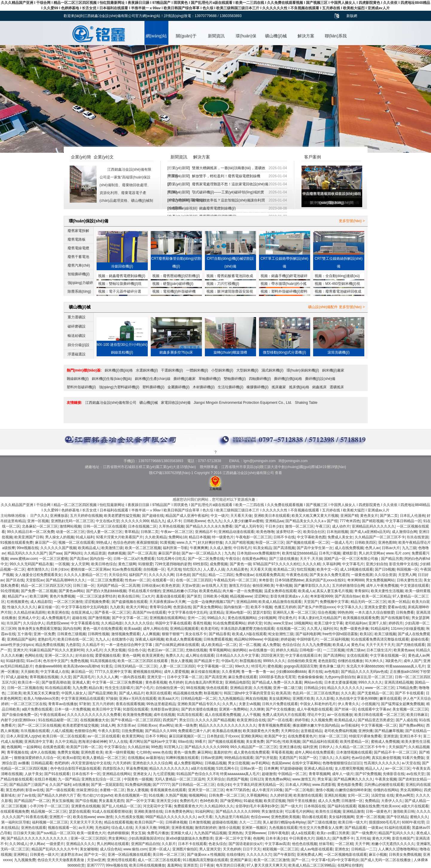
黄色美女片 (369, 516)
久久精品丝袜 (138, 747)
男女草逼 (325, 779)
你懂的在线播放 (350, 661)
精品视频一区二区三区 (49, 812)
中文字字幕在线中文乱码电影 (85, 607)
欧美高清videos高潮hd (81, 666)
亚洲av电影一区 (238, 612)
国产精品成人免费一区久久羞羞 (277, 682)
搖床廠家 (279, 387)
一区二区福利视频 (335, 639)
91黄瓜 (107, 666)
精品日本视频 (199, 537)
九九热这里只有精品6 (232, 817)
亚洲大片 (20, 650)
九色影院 (73, 645)
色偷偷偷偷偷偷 (310, 677)
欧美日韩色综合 (104, 564)
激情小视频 (325, 790)
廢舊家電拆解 (78, 231)
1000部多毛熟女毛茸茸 (277, 677)
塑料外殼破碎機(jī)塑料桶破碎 (284, 292)
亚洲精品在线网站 (117, 774)
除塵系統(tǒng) (79, 291)
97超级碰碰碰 (291, 768)
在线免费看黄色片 (302, 736)
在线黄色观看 (54, 747)
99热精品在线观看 (239, 758)
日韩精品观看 (42, 763)
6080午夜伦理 (413, 822)
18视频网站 (303, 623)
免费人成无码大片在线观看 (284, 715)
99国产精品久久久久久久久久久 (171, 817)
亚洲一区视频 (38, 521)
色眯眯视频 (117, 553)
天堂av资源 (191, 586)
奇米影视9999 (321, 596)
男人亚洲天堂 (210, 849)
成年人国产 (412, 661)
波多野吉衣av (71, 855)
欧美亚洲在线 (58, 612)
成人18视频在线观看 (356, 569)
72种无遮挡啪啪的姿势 (173, 564)
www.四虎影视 (324, 785)
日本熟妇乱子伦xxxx (223, 736)
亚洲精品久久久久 (80, 844)
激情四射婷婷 (205, 828)
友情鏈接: (74, 403)
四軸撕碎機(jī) (260, 379)
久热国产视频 (176, 795)
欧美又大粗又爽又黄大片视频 (315, 516)
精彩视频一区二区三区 (281, 849)
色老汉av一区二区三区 (166, 650)
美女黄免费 (255, 742)
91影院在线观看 (136, 709)
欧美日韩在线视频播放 (147, 865)
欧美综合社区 (314, 532)
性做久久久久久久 (22, 607)
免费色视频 (79, 661)
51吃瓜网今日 (227, 768)
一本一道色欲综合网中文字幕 (129, 645)
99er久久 (242, 666)
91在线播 (156, 795)
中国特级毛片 (307, 639)
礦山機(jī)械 (276, 36)
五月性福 (363, 838)
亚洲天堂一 (156, 677)
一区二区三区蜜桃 (54, 559)
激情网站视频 (70, 526)
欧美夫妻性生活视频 (387, 591)
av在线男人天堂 (214, 586)
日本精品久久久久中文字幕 (237, 655)
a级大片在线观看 (415, 806)
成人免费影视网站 (188, 763)
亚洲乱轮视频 (335, 795)
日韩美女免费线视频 (405, 855)
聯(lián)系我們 (336, 39)
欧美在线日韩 (129, 596)
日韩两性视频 (98, 634)
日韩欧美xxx (147, 725)
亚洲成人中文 (29, 618)
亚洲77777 (95, 865)
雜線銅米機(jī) (78, 379)
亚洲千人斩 (377, 623)
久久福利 (342, 758)
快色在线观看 (217, 688)
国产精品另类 (392, 559)
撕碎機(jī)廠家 (185, 379)
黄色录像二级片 (332, 666)
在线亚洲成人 (82, 612)
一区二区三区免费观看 (105, 580)
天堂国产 (311, 602)
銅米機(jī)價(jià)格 (119, 370)
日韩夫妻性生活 (409, 580)
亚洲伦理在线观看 (121, 860)
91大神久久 (374, 661)
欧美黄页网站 (133, 736)
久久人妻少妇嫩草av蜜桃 (243, 521)
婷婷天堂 (255, 623)
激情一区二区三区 (299, 526)
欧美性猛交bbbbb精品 (300, 553)
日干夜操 (207, 865)
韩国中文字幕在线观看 (173, 623)
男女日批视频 (239, 763)
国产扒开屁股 (266, 758)
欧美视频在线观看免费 (361, 618)
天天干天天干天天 (380, 645)
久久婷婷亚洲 (281, 795)
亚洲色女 (342, 849)
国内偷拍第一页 (236, 607)
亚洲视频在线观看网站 (167, 618)
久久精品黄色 (237, 569)
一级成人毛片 (342, 542)
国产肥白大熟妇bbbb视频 (106, 591)
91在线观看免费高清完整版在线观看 (380, 639)
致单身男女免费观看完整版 (39, 629)
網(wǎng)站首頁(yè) (156, 39)
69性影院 (200, 564)
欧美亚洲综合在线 (251, 720)
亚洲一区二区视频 (370, 817)
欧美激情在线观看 (308, 795)
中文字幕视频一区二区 (215, 666)
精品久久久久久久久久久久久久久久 (228, 725)
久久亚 (66, 677)
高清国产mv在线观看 (149, 612)
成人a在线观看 (303, 833)
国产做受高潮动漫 (56, 682)
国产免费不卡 (343, 838)
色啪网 (258, 838)
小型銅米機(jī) (222, 370)
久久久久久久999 (135, 521)
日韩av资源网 (212, 758)
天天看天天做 (241, 516)
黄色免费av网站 (278, 779)
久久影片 (169, 844)
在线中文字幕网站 (306, 763)
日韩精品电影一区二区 (199, 699)
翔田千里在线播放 (301, 801)
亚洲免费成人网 (309, 855)
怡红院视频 (306, 569)
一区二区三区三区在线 (28, 704)
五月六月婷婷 (103, 704)
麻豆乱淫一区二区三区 (375, 677)
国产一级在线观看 (60, 790)
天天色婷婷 (232, 849)
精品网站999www (248, 639)
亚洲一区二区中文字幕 (233, 838)
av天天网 (86, 828)
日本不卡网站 (156, 736)
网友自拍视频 (256, 699)
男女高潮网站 (411, 790)
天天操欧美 (30, 672)
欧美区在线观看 (159, 693)
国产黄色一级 (240, 564)
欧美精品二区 (284, 569)
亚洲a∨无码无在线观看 (138, 699)
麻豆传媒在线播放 (205, 672)
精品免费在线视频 (50, 645)
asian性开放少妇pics (17, 645)
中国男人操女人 (74, 693)
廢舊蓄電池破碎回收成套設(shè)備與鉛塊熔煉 (338, 292)
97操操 (111, 699)
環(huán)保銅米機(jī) (303, 370)
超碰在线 (79, 618)
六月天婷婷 (121, 763)
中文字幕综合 (115, 747)
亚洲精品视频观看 (184, 629)
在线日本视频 (45, 779)
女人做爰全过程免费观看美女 (38, 575)
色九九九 (214, 521)
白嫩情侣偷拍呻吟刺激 (353, 790)
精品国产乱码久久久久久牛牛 (55, 849)
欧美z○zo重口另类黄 (333, 833)
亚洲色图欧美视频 (285, 817)
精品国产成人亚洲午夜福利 (187, 516)
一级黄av (375, 828)
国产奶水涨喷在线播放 (199, 709)
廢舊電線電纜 (78, 248)
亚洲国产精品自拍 (145, 844)
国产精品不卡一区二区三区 (395, 752)
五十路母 (25, 634)
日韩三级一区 (84, 586)
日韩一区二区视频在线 (25, 688)
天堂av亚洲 (96, 860)
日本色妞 (183, 575)
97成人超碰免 (17, 677)
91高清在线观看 (190, 715)
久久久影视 (325, 699)
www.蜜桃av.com (24, 559)
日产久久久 (39, 516)
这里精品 (217, 612)
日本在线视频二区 (142, 526)
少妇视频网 (267, 618)
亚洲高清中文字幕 (39, 742)
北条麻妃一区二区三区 (40, 526)
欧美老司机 (210, 629)
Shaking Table (306, 403)
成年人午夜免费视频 (382, 586)
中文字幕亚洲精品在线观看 (83, 699)
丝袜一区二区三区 (333, 736)
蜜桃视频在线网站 (147, 672)
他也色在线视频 (304, 844)
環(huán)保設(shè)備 (246, 39)
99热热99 (345, 612)
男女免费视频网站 (380, 580)
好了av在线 (26, 795)
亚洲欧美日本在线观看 (272, 516)
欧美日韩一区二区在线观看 (64, 736)
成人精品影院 (41, 602)
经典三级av (355, 650)
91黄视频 (167, 542)
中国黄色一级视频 (138, 779)
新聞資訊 (216, 36)
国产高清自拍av (347, 596)
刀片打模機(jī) (228, 284)
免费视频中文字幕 (334, 602)
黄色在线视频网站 (242, 618)
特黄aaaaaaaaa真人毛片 (405, 666)
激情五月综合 (240, 586)
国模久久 (323, 838)
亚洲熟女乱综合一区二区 (102, 779)
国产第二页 (389, 516)
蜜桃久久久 (419, 817)
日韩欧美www (194, 521)
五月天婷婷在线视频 (86, 516)
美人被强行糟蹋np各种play (284, 822)
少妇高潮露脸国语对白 (146, 838)
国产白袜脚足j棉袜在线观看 (177, 645)
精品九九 (158, 521)
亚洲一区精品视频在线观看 (129, 855)
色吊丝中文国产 (56, 661)
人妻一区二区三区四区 (177, 666)
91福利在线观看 (397, 828)
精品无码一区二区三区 (368, 602)
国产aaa (55, 553)
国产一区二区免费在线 (206, 559)
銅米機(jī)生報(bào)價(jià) (112, 379)
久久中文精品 (66, 742)
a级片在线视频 (203, 768)
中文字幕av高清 (277, 844)
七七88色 (143, 752)
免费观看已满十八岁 (194, 731)
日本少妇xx (60, 569)
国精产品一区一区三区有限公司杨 (352, 559)
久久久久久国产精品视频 (215, 720)
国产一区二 (300, 860)
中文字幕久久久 (350, 607)
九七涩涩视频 (164, 774)
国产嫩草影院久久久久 (312, 586)
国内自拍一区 (100, 559)
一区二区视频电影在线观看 (345, 855)
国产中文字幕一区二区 (130, 618)
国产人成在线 (406, 720)
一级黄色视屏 (362, 575)
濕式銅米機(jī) (272, 370)
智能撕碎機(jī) (79, 274)
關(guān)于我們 (186, 39)
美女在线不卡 (196, 634)
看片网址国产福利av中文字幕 (153, 742)
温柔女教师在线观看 (280, 591)
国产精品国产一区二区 (32, 801)
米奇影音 (266, 580)
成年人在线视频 (43, 752)
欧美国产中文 (275, 736)
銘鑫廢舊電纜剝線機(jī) (217, 208)
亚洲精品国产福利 (21, 639)
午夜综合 (233, 559)
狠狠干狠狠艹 (173, 634)
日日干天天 (252, 849)
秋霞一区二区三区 (270, 542)
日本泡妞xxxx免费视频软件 (258, 553)
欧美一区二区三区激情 (272, 860)
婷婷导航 (302, 720)
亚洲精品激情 (353, 812)
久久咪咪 (257, 709)
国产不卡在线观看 (409, 693)
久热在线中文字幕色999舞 (357, 699)
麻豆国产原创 (169, 553)
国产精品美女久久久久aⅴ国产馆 (312, 521)
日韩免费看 (405, 612)
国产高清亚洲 (215, 677)
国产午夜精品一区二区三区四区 (136, 720)
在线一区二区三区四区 (194, 580)
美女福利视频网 (341, 817)
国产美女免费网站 (207, 607)
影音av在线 (35, 790)
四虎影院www (57, 623)
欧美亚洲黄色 (153, 655)
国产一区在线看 (280, 720)
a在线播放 (81, 785)
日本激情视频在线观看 (354, 752)
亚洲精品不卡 (206, 532)
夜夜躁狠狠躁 (147, 542)
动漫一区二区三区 (70, 532)
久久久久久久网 (161, 575)
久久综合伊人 (34, 623)
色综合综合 (291, 645)
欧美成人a (306, 591)
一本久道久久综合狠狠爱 (374, 612)
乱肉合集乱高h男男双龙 (204, 682)
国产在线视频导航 (395, 618)
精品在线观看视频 (118, 822)
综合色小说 (137, 650)
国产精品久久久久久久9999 (207, 747)
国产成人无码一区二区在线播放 (386, 860)
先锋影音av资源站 (165, 709)
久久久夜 (348, 693)
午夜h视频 (284, 586)
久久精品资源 (95, 553)
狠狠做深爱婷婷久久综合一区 (37, 758)
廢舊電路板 (77, 239)
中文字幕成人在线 (55, 672)
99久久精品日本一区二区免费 (30, 532)
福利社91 (330, 629)
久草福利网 (331, 564)
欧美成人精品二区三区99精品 (312, 865)
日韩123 (257, 779)
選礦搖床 (337, 387)
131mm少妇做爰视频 (407, 629)
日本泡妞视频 (337, 532)
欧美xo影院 (72, 758)
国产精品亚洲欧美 (103, 693)
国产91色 (273, 742)
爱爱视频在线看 (108, 655)
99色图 (157, 747)
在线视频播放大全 (95, 720)
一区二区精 (344, 844)
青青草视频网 (319, 774)
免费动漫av (245, 575)
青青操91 (362, 591)
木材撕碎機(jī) (204, 387)
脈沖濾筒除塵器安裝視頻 (230, 292)
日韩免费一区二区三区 (227, 795)
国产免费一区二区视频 (39, 591)
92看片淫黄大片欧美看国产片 (119, 537)
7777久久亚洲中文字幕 (113, 672)
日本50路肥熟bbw (289, 580)
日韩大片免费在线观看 (280, 704)
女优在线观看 (357, 655)
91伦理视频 (10, 591)
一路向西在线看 (133, 677)
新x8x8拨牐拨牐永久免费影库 (189, 838)
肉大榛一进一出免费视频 (242, 591)
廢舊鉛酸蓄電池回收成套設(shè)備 (230, 276)
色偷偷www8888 (48, 666)
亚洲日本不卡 (410, 736)
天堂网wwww (255, 833)
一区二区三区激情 (68, 602)
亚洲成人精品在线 (318, 768)
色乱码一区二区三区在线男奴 (316, 693)
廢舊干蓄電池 (78, 257)
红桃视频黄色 (18, 602)
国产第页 (194, 596)
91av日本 (34, 661)
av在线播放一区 (262, 650)
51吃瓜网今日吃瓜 (171, 559)
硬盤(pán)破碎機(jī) (178, 284)
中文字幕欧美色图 (311, 537)
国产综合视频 (86, 801)
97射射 (84, 704)
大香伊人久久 (392, 801)
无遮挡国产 (288, 758)
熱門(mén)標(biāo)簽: (84, 370)
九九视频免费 (25, 860)
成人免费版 (271, 645)
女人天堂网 (80, 564)
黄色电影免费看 (350, 785)
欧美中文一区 (328, 569)
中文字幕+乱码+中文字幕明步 (335, 860)
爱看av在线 (397, 607)
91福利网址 (204, 812)
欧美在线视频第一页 (131, 795)
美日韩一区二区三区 (169, 855)
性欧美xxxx (390, 806)
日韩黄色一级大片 (44, 855)
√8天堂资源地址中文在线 (90, 763)
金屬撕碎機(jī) (179, 387)
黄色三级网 (127, 564)
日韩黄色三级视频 (71, 634)
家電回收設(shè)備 (176, 403)
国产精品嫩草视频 (389, 731)
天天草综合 (216, 779)
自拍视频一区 (154, 569)
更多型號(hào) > (352, 221)
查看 (278, 473)
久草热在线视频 (171, 526)
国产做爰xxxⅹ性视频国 (206, 855)
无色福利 (102, 828)
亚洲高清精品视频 (399, 682)
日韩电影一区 (310, 650)
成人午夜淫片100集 (267, 790)
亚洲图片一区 (60, 817)
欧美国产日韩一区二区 (84, 747)
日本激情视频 (199, 822)
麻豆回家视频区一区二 (187, 736)
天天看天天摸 (261, 569)
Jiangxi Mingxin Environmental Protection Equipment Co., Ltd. (243, 403)
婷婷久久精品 (287, 650)
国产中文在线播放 (280, 709)
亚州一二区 (197, 618)
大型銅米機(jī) (247, 370)
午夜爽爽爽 (199, 548)
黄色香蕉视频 (156, 682)
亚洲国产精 (349, 516)
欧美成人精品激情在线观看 (280, 602)
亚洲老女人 (142, 774)
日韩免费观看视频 (218, 639)
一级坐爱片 (55, 844)
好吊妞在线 (84, 655)
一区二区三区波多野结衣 (96, 596)
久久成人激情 (220, 548)
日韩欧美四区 (365, 542)
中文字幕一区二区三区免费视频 (118, 682)
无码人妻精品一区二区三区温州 (180, 779)
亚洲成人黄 (81, 682)
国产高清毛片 (84, 677)
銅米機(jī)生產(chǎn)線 (153, 379)
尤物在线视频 (196, 650)
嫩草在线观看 (390, 699)
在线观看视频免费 (15, 812)
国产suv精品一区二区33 (56, 833)
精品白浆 (96, 688)
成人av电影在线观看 (317, 849)
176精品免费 (406, 688)
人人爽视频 (151, 634)
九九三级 (409, 548)
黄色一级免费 (185, 752)
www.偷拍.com (135, 849)
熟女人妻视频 (182, 661)
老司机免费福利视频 (340, 731)
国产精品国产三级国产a (28, 785)
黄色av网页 (405, 795)
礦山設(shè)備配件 (323, 307)
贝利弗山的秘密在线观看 (384, 785)
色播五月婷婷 (285, 607)
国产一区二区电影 (299, 790)
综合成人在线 (122, 828)
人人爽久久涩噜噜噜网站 (398, 849)
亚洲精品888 (246, 602)
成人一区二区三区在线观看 (159, 860)
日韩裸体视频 (176, 822)
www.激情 (105, 817)
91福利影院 (15, 661)
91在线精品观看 (58, 688)
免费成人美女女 (340, 537)
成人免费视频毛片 (56, 618)
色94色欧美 (209, 801)
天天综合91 (118, 575)
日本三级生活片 (379, 650)
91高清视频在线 (103, 661)
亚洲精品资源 (241, 688)
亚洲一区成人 (159, 849)
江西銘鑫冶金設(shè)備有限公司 (111, 403)
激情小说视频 (229, 828)
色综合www (260, 817)
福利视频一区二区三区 (50, 822)
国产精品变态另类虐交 (376, 720)
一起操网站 (32, 747)
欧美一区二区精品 (376, 596)
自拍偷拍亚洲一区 (170, 688)
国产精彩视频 (373, 521)
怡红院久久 (192, 569)
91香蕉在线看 (37, 817)
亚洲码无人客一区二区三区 (294, 612)
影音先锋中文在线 (403, 564)
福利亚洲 (310, 747)
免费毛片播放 (158, 833)
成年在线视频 (164, 715)
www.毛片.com (398, 553)
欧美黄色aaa (404, 650)
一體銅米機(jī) (197, 370)
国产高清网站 (334, 655)
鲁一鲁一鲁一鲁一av (258, 672)
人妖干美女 (33, 774)
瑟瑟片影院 (262, 612)
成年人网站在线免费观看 (314, 752)
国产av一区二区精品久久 (202, 553)
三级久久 (326, 758)
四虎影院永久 (113, 768)
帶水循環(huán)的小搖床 (284, 284)
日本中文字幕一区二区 (185, 677)
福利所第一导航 (175, 548)
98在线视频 (195, 688)
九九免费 (80, 688)
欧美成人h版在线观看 (249, 634)
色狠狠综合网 (85, 731)
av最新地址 (155, 758)
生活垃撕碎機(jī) (231, 387)
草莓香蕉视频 (282, 752)
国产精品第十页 (207, 661)
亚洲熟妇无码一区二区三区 (72, 521)
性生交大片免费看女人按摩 (321, 828)
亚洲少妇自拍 (377, 564)
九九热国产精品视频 (210, 833)
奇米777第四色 (238, 790)
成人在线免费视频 (349, 548)
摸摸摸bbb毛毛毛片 (384, 822)
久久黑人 (314, 629)
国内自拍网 (72, 629)
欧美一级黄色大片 (91, 833)
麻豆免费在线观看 (243, 677)
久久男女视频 (115, 650)
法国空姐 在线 (382, 795)
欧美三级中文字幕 (329, 623)
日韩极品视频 (215, 763)
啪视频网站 (198, 795)
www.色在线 (162, 752)
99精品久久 (216, 618)
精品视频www (241, 596)
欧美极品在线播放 (227, 731)
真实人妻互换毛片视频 (334, 591)
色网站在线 (34, 655)
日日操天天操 (24, 833)
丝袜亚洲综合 (87, 790)
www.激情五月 (304, 779)
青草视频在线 (18, 752)
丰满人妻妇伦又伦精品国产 (319, 618)
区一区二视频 (250, 645)
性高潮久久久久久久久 (382, 763)
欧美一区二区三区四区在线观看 (143, 661)
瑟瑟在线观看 (80, 812)
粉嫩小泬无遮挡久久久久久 (393, 844)
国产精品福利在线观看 (320, 742)
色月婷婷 (176, 682)
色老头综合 (217, 844)
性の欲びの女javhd (98, 795)
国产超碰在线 (153, 516)
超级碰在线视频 (225, 822)
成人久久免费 (329, 801)
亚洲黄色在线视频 (86, 806)
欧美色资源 (170, 586)
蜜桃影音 (350, 553)
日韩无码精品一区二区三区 (136, 666)
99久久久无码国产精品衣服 (31, 564)
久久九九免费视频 (316, 645)
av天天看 (205, 817)
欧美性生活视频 (328, 812)
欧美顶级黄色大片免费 (261, 731)
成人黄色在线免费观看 (252, 752)
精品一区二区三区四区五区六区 (46, 586)
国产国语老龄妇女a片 (246, 844)
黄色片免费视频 (62, 596)
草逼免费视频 (137, 768)
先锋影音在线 (394, 774)
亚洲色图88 (387, 542)
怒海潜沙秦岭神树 (93, 742)
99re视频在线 (28, 548)
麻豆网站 (205, 752)
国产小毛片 (144, 688)
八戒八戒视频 (62, 731)
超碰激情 (269, 774)
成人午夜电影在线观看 (315, 709)
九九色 (230, 553)
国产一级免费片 (364, 833)
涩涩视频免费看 (97, 602)
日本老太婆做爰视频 (340, 682)
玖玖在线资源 (418, 537)
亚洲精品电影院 (237, 682)
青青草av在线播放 (63, 704)
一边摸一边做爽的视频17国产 (211, 602)
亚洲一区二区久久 (59, 655)
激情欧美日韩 (404, 812)
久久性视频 (262, 688)
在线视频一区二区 (291, 629)
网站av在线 (313, 682)
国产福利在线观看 (342, 806)
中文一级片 (220, 516)
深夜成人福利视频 (150, 639)
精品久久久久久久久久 (345, 688)
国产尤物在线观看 (411, 645)
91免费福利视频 (138, 785)
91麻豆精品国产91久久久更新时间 (57, 650)
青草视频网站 (220, 650)
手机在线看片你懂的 (144, 591)
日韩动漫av (151, 586)
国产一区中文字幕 (140, 801)
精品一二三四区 (221, 575)
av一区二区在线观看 (104, 736)
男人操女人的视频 (60, 537)
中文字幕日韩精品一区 (403, 521)
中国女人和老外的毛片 (318, 704)
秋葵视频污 (213, 693)
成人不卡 (174, 521)
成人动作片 (341, 526)
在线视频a (136, 758)
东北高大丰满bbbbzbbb (365, 666)
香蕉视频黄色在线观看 (168, 790)
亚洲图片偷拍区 (185, 849)
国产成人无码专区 (249, 526)
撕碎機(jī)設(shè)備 (320, 379)
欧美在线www (84, 817)
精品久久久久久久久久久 (169, 768)
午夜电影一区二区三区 (254, 537)
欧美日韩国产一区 (149, 822)
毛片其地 (174, 569)
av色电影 (332, 672)
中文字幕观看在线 (85, 623)
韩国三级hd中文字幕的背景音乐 (249, 693)
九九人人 (103, 639)
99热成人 (104, 542)
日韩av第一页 (251, 768)
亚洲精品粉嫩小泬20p (180, 591)
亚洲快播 (365, 731)
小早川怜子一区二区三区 (49, 806)
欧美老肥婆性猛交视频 (122, 516)
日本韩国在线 (315, 806)
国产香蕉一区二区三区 (112, 612)
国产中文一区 (95, 855)
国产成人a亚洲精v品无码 (370, 532)
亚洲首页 (191, 865)
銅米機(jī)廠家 (333, 370)
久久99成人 (18, 844)
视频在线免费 (369, 806)
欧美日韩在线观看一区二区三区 (380, 715)
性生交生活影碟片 (119, 688)
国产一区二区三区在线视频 (39, 725)
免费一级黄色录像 (354, 629)
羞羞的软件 (223, 752)
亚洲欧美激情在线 (148, 812)
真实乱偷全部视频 (386, 758)
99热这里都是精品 (161, 704)
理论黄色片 (287, 618)
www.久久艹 (186, 542)
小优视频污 (370, 704)
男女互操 (138, 833)
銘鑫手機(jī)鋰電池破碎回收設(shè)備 (284, 276)
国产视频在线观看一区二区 (308, 542)
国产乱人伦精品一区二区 (121, 806)
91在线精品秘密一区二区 (58, 720)
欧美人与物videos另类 (41, 699)
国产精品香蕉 (220, 634)
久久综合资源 (385, 575)
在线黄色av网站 (255, 559)
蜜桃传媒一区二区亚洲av (90, 569)
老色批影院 (327, 661)
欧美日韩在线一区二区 (75, 639)
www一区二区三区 (380, 688)
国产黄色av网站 (71, 591)
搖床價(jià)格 (299, 387)
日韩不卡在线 (284, 537)
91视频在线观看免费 (17, 542)
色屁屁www (281, 763)
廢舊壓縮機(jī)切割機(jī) (182, 276)
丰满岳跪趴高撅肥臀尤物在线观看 (247, 629)
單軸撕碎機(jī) (210, 379)
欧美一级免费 (186, 725)
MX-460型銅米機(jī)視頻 (337, 284)
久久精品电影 (112, 623)
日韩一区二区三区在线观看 (105, 526)
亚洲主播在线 (290, 747)
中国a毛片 (230, 661)
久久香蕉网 (231, 672)
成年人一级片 (343, 774)
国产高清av (79, 559)
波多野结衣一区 (289, 532)
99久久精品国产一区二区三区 (254, 747)
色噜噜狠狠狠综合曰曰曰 (342, 763)
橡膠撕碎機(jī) (258, 387)
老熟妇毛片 (47, 639)
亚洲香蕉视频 (182, 828)
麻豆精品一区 (82, 672)
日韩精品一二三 (364, 849)
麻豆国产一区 (46, 542)
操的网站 (240, 650)
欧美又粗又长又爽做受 (41, 693)
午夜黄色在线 (297, 575)
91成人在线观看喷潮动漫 (112, 812)
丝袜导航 (326, 844)
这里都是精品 (311, 731)
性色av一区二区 (138, 580)
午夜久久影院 (109, 731)
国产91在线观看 (57, 774)
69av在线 (185, 742)
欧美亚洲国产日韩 (29, 537)
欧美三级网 (39, 596)
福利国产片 (138, 575)
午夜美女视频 (386, 779)
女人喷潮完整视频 (349, 768)
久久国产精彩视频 (239, 542)
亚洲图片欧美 (303, 699)
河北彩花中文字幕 (157, 806)
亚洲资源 (391, 736)
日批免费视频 (132, 731)
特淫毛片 (258, 666)
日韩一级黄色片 (378, 812)
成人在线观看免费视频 (223, 715)
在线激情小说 (122, 639)
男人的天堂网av (371, 553)
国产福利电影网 (308, 634)
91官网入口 (173, 747)
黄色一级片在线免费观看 (103, 629)
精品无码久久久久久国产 (27, 553)
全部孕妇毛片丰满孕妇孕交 (257, 806)
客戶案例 (313, 157)
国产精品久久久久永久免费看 (209, 526)
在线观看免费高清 (270, 575)
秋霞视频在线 (250, 661)
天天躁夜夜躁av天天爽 (167, 602)
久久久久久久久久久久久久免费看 (94, 715)
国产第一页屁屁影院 (107, 785)
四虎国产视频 (237, 779)
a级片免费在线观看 (37, 709)
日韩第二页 (150, 532)
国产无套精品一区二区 (375, 693)
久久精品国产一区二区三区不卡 (380, 537)
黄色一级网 (131, 655)
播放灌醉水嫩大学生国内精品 (316, 725)
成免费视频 (219, 564)
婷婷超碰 (288, 639)
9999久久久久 (274, 661)
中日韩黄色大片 (302, 838)
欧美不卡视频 (261, 607)
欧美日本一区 (29, 682)
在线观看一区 (163, 580)
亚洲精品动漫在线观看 (236, 532)
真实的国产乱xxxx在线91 (325, 580)
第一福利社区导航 (16, 822)
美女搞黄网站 (280, 699)
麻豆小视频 (378, 855)
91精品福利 (380, 629)
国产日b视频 (385, 569)
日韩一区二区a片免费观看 (134, 559)
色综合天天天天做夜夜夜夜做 (61, 860)
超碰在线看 (420, 639)
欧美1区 (366, 634)
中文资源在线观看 (415, 586)
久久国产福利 (60, 785)
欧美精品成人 (89, 548)
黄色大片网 (381, 838)
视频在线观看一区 (62, 828)
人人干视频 (251, 715)
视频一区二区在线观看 (76, 542)
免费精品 (372, 801)
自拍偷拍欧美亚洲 (302, 661)
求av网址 (166, 725)
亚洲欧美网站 (252, 736)
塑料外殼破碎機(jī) (81, 387)
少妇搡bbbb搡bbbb (291, 672)
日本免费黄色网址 (179, 812)
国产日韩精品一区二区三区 (193, 785)
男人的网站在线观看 (113, 844)
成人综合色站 (111, 849)
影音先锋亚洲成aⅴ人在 (289, 596)
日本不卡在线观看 (192, 844)
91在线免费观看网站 (229, 623)
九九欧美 (117, 607)
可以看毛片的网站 (299, 812)
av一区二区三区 (398, 768)
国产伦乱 (199, 575)
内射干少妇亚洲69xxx (19, 720)
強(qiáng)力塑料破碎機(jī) (119, 387)
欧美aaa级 (133, 629)
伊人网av (37, 844)
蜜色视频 (275, 666)
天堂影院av (35, 580)
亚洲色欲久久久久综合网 (152, 763)
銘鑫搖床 (319, 387)
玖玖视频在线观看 (35, 731)
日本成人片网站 (298, 785)
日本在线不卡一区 (86, 774)
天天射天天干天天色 (86, 822)
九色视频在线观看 (283, 828)
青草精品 (132, 532)
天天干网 (362, 844)
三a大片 (148, 596)
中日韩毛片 (242, 548)
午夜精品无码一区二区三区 (235, 580)
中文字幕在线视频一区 (388, 655)
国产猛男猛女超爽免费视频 (403, 704)
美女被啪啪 (89, 849)
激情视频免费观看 (126, 634)
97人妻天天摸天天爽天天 (266, 865)
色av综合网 (361, 758)
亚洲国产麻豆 (241, 860)
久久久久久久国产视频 (58, 548)
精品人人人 (374, 768)
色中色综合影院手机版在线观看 (75, 768)
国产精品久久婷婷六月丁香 (59, 795)
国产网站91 (73, 553)
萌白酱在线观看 (314, 817)
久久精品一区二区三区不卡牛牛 (361, 747)
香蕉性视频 (202, 623)
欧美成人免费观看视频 (184, 639)
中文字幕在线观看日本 (303, 655)
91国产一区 (308, 758)
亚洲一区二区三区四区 (89, 838)
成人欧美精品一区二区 (219, 645)
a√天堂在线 (411, 763)
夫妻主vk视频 (249, 704)
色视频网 (14, 747)
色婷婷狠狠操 (118, 833)
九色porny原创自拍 (340, 677)
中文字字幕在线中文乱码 (188, 612)
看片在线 (315, 672)
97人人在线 (118, 742)
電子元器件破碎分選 (125, 291)
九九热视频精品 (231, 699)
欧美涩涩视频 (275, 801)
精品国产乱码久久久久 (396, 833)
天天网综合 (290, 731)
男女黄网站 (117, 838)
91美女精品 (262, 548)
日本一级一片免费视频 (72, 709)
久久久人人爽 (107, 677)
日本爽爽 (271, 768)
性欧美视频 (291, 742)
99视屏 (164, 828)
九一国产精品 (69, 779)
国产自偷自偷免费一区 (20, 715)
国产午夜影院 (284, 855)
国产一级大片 (291, 806)
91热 (268, 623)
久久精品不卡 (93, 645)
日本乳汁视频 (330, 553)
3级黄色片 (393, 661)
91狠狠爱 (146, 564)
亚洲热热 (235, 833)
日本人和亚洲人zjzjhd (23, 736)
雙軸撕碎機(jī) (235, 379)
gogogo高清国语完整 (301, 666)
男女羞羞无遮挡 (111, 801)
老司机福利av (356, 623)
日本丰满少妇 (276, 838)
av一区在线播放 (340, 715)
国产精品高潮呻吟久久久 (66, 580)
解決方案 (306, 36)
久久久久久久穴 (259, 855)
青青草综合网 (160, 607)
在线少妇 (224, 785)
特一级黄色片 (223, 537)
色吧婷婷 (62, 763)
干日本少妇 (274, 526)
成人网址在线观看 (200, 655)
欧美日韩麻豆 (417, 715)
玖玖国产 (14, 623)
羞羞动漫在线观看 (170, 596)
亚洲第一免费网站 (233, 709)
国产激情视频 (99, 618)
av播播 (23, 763)
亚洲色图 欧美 (92, 752)
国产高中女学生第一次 (315, 548)
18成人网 (108, 725)
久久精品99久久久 (219, 806)
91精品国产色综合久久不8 (197, 774)
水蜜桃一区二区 (112, 790)
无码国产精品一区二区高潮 (118, 586)
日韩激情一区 (352, 801)
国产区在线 (15, 580)
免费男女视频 (68, 752)
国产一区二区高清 (142, 553)
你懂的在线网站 (386, 790)
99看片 (201, 742)
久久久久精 (311, 564)
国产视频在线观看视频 (226, 742)
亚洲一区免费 (44, 634)
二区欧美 (14, 693)
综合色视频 (327, 612)
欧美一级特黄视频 (120, 752)
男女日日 (186, 720)
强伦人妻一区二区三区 (104, 532)
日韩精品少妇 (315, 688)
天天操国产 (398, 747)
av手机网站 (260, 763)
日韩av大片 (391, 548)
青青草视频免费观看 (274, 725)
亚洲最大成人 (181, 833)
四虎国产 (170, 720)
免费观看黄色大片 (188, 806)
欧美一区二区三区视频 (143, 548)
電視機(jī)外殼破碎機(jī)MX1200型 (174, 292)
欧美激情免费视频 (137, 715)
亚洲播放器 (59, 516)
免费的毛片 (189, 801)
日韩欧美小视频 (216, 596)
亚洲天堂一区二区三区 (206, 790)
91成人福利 (85, 537)
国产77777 (161, 785)
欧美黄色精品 (210, 591)
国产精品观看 (355, 828)
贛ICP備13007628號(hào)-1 (171, 473)
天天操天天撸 (146, 828)
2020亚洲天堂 (272, 655)
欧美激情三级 (112, 548)
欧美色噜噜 (265, 532)
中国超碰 (271, 639)
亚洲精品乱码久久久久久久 (373, 526)
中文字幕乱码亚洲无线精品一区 (258, 785)
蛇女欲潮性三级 (281, 634)
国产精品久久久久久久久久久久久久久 (38, 838)
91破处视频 (253, 801)
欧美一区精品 (399, 602)
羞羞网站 (174, 865)
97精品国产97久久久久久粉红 (277, 564)
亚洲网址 (21, 855)
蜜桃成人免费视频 (385, 742)
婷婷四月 (396, 623)
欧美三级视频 (385, 634)
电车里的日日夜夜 (230, 865)
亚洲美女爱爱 (375, 607)
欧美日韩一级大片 (353, 822)
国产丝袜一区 (345, 709)
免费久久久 (175, 655)
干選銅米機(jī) (172, 370)
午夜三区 (323, 526)
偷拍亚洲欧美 (263, 586)
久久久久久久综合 (139, 623)
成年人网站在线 (156, 629)
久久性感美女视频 (129, 817)
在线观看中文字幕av (374, 709)
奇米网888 (356, 580)
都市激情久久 (38, 569)
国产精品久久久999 (161, 731)
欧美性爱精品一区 (354, 742)
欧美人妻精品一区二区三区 (104, 758)
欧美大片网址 (137, 607)
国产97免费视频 (368, 774)
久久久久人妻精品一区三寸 (85, 575)
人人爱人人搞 (214, 569)
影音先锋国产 (403, 838)
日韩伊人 (326, 747)
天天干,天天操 (311, 559)
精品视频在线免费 (188, 693)
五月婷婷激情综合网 (348, 586)
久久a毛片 (94, 650)
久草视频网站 (257, 795)
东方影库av (126, 725)
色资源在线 (182, 607)
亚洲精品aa (274, 521)
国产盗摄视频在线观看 (130, 602)
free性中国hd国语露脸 (340, 634)
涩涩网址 (261, 596)
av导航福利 (350, 725)
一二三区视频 (334, 650)
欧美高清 (283, 693)
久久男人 (229, 704)
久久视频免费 (322, 720)
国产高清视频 (284, 548)
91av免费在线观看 (127, 569)
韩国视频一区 (407, 569)
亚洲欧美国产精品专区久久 (199, 704)
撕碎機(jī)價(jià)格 (288, 379)
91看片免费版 (413, 758)
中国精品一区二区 (292, 774)
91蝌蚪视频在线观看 (182, 758)
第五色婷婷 (15, 790)
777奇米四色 (350, 521)
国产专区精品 (397, 817)
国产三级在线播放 (284, 559)
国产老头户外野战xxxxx (316, 607)
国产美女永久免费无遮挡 (329, 575)
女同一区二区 (358, 795)
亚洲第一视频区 (254, 828)
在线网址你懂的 (350, 865)
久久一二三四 (250, 822)
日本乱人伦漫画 (412, 516)
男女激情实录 (272, 812)
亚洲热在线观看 (33, 828)
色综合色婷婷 (124, 542)
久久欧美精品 (156, 537)
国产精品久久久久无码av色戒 (364, 672)
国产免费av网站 (412, 725)
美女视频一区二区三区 (410, 709)
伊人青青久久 (348, 704)
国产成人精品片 (132, 693)
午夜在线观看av (52, 715)
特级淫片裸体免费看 (365, 736)
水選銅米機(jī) (147, 370)
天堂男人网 (407, 575)
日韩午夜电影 (278, 833)
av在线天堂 (416, 774)
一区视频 (62, 564)
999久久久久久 (370, 682)
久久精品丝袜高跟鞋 (30, 612)
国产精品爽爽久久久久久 (353, 779)
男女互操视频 (63, 801)
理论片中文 (316, 715)
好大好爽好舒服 (210, 542)
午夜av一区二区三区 (177, 532)
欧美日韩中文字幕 (106, 709)
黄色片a (358, 645)
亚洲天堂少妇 (167, 801)
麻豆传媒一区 (48, 607)
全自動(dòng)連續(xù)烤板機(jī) (337, 276)
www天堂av (283, 623)
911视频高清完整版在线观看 (205, 860)
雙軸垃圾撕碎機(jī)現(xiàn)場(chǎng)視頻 (120, 284)
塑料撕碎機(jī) (153, 387)
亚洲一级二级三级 (287, 688)
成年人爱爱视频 (176, 672)
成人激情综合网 (404, 532)
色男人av (373, 548)
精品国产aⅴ (18, 596)
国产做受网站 (231, 801)
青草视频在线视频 (44, 677)
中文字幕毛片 (353, 564)
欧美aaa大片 (168, 699)
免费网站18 (178, 537)
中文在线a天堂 (108, 521)
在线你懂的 (235, 855)
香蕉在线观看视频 (130, 704)
